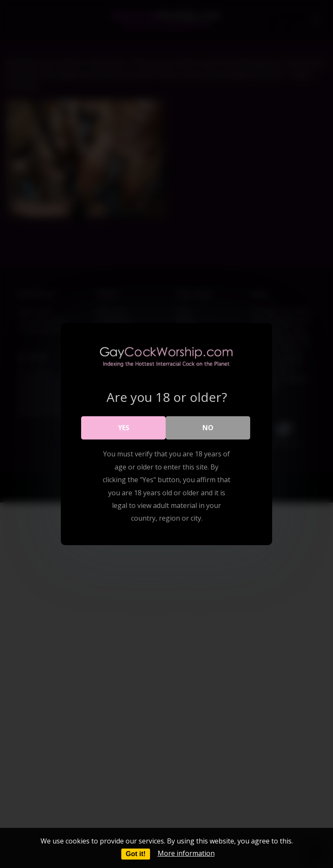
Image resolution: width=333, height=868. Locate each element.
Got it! (135, 854)
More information (186, 853)
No (208, 428)
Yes (124, 428)
